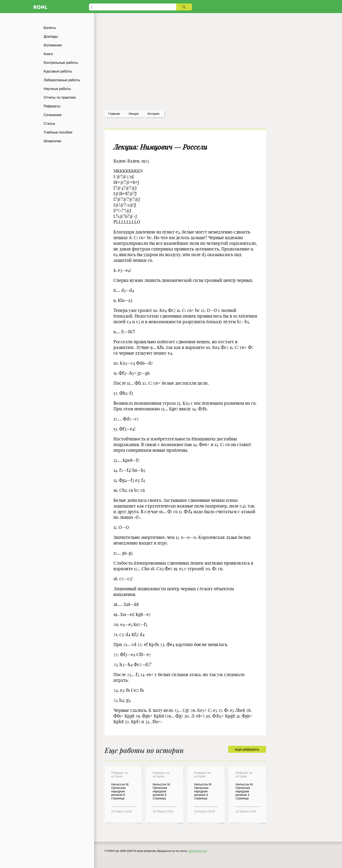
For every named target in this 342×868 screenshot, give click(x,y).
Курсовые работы (58, 71)
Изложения (53, 45)
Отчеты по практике (60, 97)
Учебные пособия (58, 132)
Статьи (49, 124)
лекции (134, 114)
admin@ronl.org (198, 851)
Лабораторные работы (62, 80)
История (153, 114)
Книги (48, 54)
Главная (114, 114)
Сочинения (53, 115)
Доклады (51, 36)
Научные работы (57, 89)
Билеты (50, 28)
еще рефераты (247, 749)
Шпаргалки (52, 141)
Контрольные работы (61, 63)
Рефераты (52, 106)
